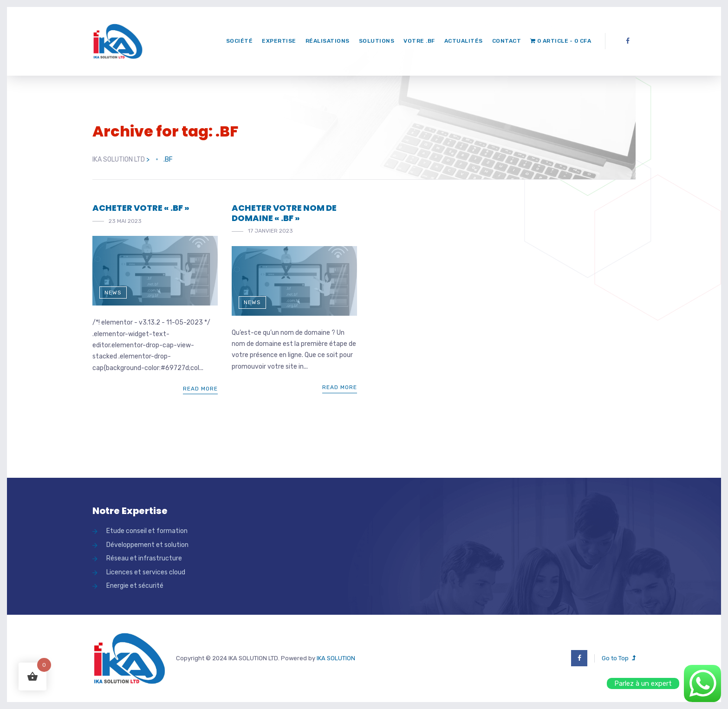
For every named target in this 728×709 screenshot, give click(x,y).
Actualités (464, 41)
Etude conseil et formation (147, 531)
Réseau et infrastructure (144, 558)
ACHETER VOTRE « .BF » (141, 208)
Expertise (279, 41)
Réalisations (328, 41)
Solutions (377, 41)
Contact (507, 41)
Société (240, 41)
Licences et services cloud (146, 572)
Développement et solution (147, 545)
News (113, 293)
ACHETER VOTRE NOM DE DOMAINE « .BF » (284, 213)
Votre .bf (419, 41)
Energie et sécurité (135, 586)
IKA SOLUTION (336, 658)
